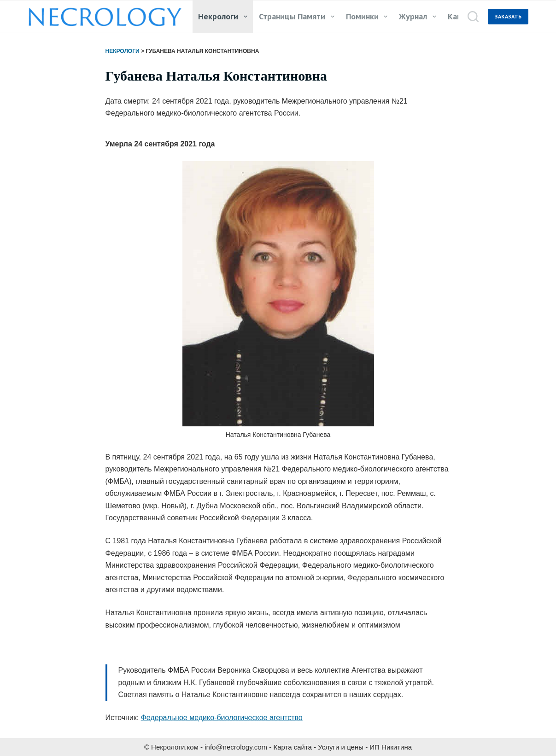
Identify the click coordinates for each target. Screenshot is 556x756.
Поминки (369, 17)
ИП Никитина (391, 747)
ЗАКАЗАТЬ (508, 16)
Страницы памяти (298, 17)
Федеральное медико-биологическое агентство (222, 718)
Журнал (419, 17)
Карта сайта (293, 747)
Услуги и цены (341, 747)
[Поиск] (473, 17)
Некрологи (225, 17)
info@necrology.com (236, 747)
